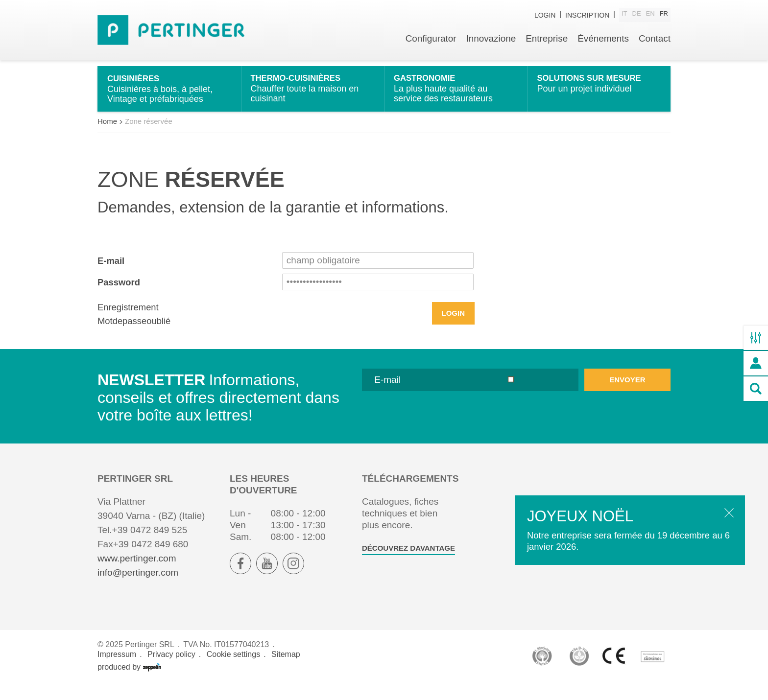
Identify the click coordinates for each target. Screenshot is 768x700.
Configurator (429, 43)
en (650, 15)
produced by (129, 684)
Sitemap (286, 671)
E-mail (111, 277)
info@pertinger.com (138, 590)
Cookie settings (233, 671)
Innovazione (490, 43)
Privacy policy (171, 671)
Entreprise (546, 43)
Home (107, 138)
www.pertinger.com (137, 575)
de (637, 15)
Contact (655, 43)
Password (120, 299)
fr (664, 15)
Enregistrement (129, 324)
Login (545, 16)
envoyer (627, 397)
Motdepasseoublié (135, 338)
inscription (587, 16)
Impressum (117, 671)
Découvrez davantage (408, 565)
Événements (603, 43)
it (624, 15)
